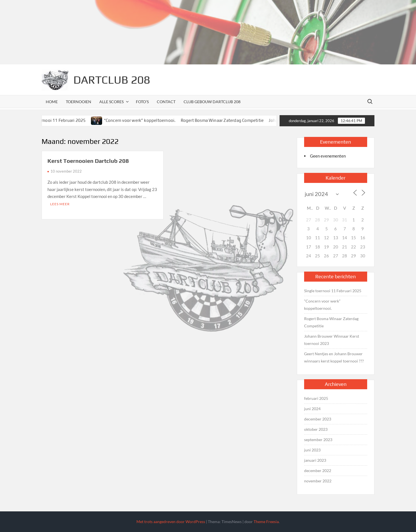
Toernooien (79, 102)
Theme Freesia (266, 522)
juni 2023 (312, 450)
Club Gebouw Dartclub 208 (212, 102)
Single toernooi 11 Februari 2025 (59, 120)
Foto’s (142, 102)
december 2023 (318, 419)
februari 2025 (316, 398)
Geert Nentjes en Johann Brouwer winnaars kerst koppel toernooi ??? (334, 357)
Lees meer (60, 204)
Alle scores (111, 102)
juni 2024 (312, 409)
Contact (166, 102)
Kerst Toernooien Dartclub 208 (88, 161)
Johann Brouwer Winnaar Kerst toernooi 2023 (332, 340)
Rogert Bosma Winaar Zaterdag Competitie (227, 120)
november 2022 (318, 481)
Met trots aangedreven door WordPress (171, 522)
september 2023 (318, 440)
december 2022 (318, 471)
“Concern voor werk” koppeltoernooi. (145, 120)
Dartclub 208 (112, 80)
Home (52, 102)
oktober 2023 (316, 429)
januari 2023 (315, 460)
